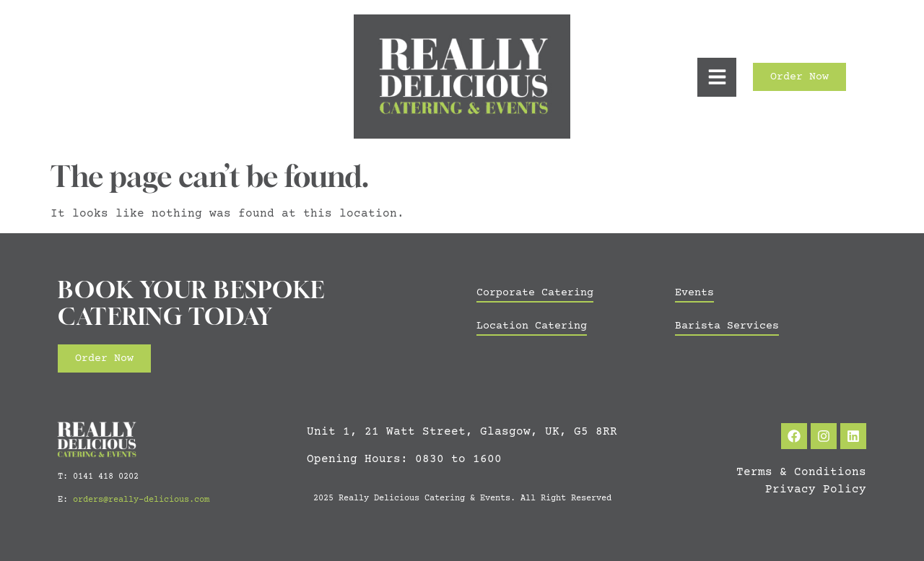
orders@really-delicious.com (141, 500)
